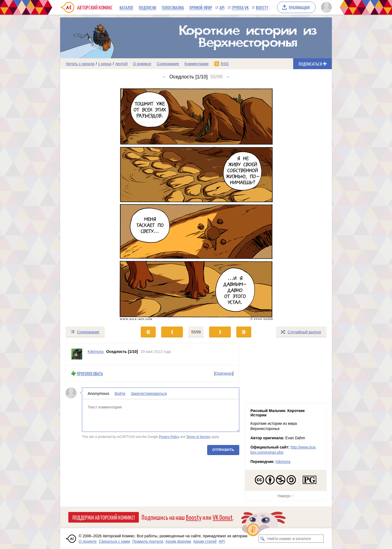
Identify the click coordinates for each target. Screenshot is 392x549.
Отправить (223, 449)
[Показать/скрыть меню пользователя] (325, 7)
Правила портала (148, 541)
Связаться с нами (114, 541)
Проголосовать (90, 373)
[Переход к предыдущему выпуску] (94, 203)
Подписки (148, 7)
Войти (120, 393)
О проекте (88, 541)
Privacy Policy (169, 437)
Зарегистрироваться (149, 393)
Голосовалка (173, 7)
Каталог (126, 7)
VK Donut (223, 517)
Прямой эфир (201, 7)
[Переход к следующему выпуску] (196, 203)
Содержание (168, 64)
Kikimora (283, 462)
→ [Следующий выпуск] (228, 77)
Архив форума (178, 541)
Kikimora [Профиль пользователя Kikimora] (96, 351)
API (222, 7)
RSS (225, 64)
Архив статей (205, 541)
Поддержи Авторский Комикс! (104, 517)
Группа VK (240, 7)
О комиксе (142, 64)
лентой (121, 64)
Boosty (262, 7)
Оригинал (224, 373)
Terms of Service (198, 437)
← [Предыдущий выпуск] (164, 77)
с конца (105, 64)
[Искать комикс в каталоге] (263, 539)
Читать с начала (80, 64)
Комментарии (197, 64)
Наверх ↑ (286, 496)
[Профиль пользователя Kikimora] (77, 354)
